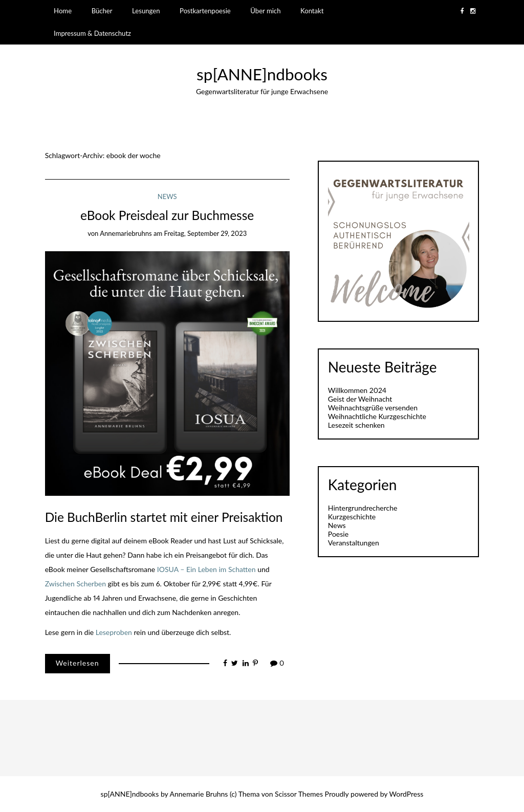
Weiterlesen (78, 663)
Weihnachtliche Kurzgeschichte (377, 416)
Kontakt (312, 11)
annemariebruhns (126, 233)
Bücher (102, 11)
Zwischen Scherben (75, 584)
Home (63, 11)
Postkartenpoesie (205, 11)
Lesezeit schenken (356, 425)
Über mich (265, 11)
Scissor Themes (299, 794)
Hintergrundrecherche (363, 508)
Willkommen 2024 (357, 390)
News (167, 196)
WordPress (407, 794)
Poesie (338, 534)
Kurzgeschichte (352, 517)
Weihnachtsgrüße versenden (373, 408)
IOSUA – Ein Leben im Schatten (206, 569)
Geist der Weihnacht (360, 399)
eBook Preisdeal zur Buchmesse (167, 215)
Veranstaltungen (354, 543)
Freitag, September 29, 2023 (206, 233)
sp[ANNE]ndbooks (262, 74)
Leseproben (114, 632)
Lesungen (146, 11)
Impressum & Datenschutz (92, 33)
